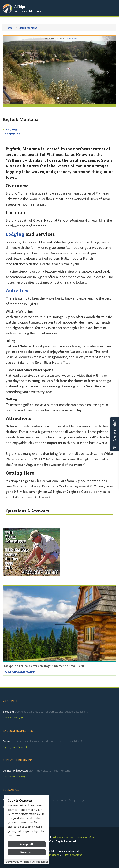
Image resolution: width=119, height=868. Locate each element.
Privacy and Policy (63, 837)
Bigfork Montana (28, 28)
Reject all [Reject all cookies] (27, 852)
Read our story (13, 718)
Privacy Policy (14, 862)
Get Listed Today (14, 777)
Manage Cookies (86, 837)
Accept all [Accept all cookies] (27, 844)
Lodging (11, 129)
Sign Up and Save (15, 747)
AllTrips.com (72, 39)
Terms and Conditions (36, 862)
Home (9, 28)
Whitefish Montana (28, 11)
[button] (11, 70)
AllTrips (20, 6)
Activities (12, 134)
